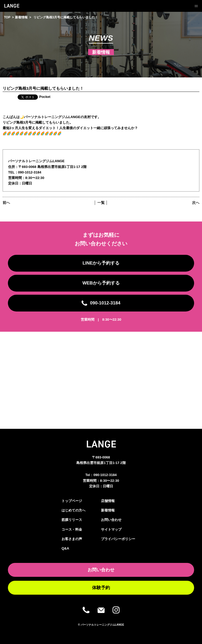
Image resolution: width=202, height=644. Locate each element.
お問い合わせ (111, 520)
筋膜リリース (72, 520)
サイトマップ (111, 529)
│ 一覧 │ (101, 203)
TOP (7, 17)
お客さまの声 (72, 539)
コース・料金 (72, 529)
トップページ (72, 501)
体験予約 (101, 588)
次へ (196, 203)
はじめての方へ (74, 510)
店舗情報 (108, 501)
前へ (6, 203)
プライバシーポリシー (118, 539)
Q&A (65, 548)
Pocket (45, 97)
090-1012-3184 (105, 475)
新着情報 (21, 17)
